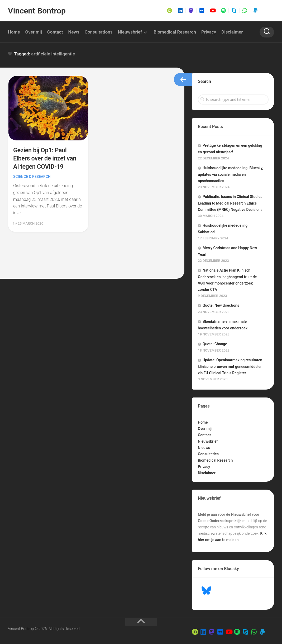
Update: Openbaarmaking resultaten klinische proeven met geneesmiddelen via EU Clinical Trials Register (230, 366)
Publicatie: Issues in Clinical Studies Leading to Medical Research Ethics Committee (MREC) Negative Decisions (230, 203)
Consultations (99, 32)
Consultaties (208, 454)
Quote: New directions (221, 305)
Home (14, 32)
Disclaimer (232, 32)
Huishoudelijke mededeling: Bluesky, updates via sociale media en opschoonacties (230, 174)
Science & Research (32, 177)
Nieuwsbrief (130, 32)
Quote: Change (215, 344)
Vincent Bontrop (37, 11)
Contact (55, 32)
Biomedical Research (175, 32)
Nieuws (204, 448)
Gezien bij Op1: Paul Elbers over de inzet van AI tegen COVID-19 (45, 158)
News (74, 32)
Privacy (209, 32)
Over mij (34, 32)
